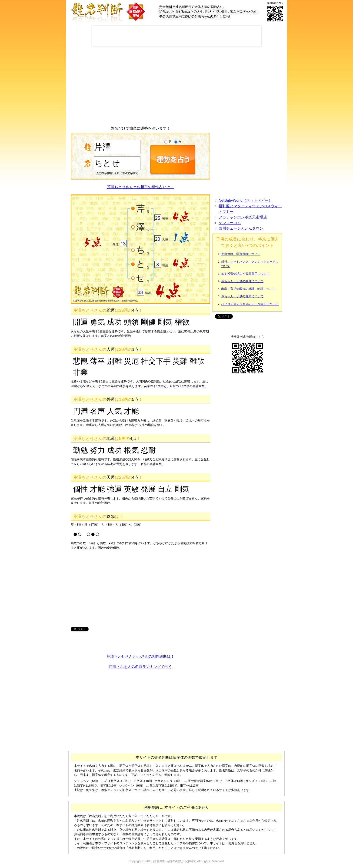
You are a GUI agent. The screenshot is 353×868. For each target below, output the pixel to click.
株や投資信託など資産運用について (245, 274)
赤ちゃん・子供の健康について (242, 296)
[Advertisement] (176, 36)
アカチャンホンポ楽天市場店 (243, 217)
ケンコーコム (230, 223)
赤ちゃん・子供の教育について (242, 281)
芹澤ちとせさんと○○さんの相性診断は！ (140, 656)
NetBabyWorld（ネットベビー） (245, 200)
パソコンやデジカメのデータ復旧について (250, 304)
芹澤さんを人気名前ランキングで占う (140, 667)
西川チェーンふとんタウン (241, 228)
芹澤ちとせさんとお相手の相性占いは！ (140, 187)
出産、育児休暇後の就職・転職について (248, 289)
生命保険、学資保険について (241, 254)
